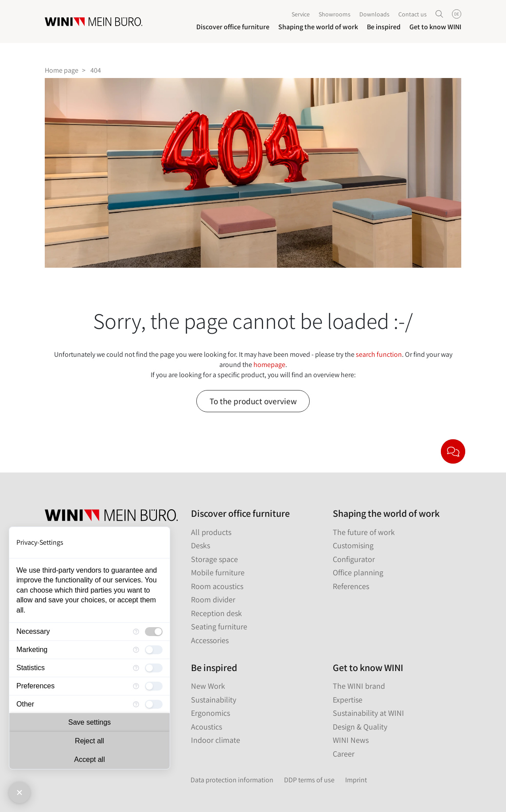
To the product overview (253, 401)
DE (457, 15)
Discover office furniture (233, 28)
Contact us (413, 15)
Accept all (89, 759)
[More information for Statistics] (136, 668)
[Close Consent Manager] (19, 792)
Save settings (90, 722)
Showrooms (335, 15)
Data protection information (232, 780)
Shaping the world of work (318, 28)
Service (301, 15)
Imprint (356, 780)
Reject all (90, 741)
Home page (62, 70)
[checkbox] (154, 632)
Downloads (374, 15)
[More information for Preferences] (136, 686)
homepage (269, 365)
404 (96, 70)
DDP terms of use (309, 780)
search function (379, 354)
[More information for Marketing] (136, 650)
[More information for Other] (136, 704)
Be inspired (384, 28)
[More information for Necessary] (136, 632)
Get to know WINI (435, 28)
